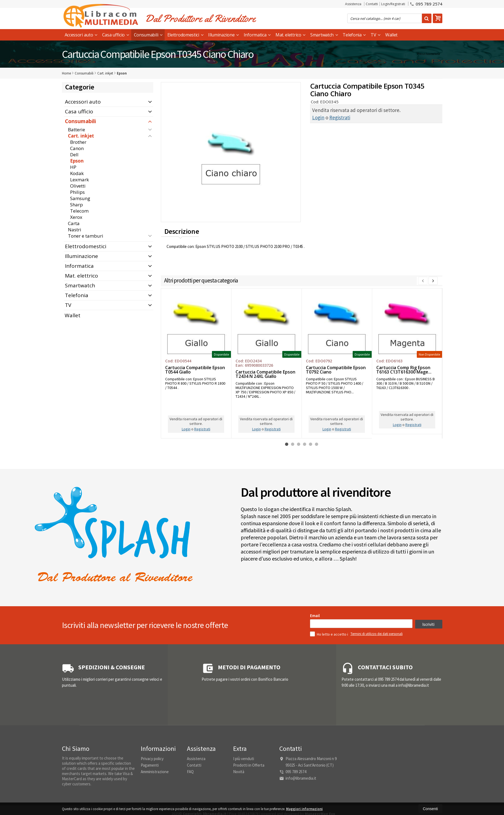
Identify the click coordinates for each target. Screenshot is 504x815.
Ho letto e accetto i (329, 711)
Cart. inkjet (81, 136)
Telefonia (354, 35)
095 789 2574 (426, 4)
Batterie (76, 130)
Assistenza (353, 4)
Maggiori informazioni (304, 809)
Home (66, 73)
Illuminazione (223, 35)
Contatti (372, 4)
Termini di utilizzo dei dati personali (377, 711)
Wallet (391, 35)
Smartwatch (324, 35)
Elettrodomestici (185, 35)
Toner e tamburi (86, 236)
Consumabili (148, 35)
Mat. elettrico (290, 35)
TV (375, 35)
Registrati (340, 117)
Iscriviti (428, 701)
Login (318, 117)
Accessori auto (81, 35)
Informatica (257, 35)
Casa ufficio (116, 35)
